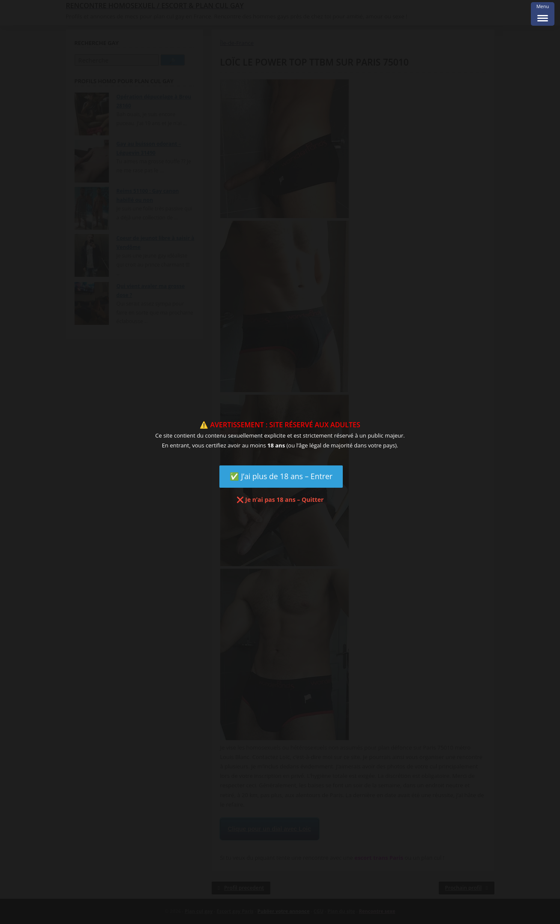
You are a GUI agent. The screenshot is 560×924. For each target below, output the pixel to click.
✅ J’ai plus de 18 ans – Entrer (281, 476)
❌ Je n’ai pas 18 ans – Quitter (280, 499)
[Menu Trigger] (543, 14)
